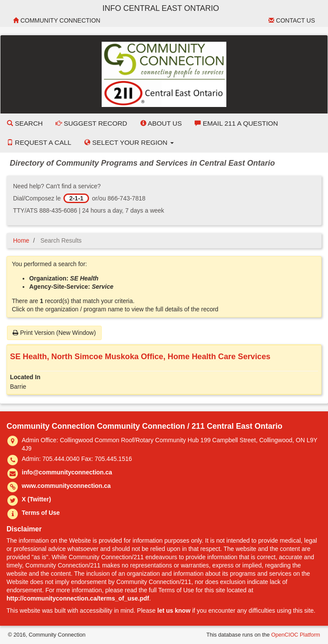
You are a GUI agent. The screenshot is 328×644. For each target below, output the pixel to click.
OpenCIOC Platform (296, 635)
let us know (174, 611)
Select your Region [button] (129, 142)
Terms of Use (41, 513)
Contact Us (292, 20)
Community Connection (57, 20)
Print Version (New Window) (54, 333)
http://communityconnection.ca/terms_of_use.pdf (78, 598)
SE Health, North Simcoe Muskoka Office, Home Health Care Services (140, 357)
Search (25, 123)
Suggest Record (91, 123)
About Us (161, 123)
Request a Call (39, 142)
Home (21, 240)
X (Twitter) (36, 499)
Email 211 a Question (236, 123)
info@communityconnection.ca (67, 472)
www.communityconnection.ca (66, 486)
